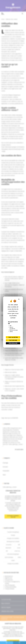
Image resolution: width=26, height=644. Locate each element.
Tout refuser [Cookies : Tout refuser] (13, 340)
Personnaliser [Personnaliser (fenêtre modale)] (13, 343)
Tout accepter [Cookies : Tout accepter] (13, 337)
